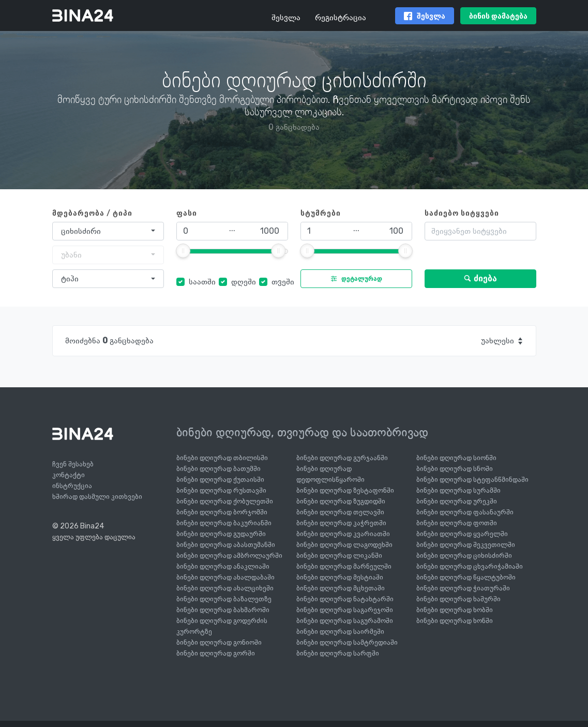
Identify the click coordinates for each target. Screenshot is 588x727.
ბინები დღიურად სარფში (338, 653)
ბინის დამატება (498, 16)
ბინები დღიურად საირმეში (340, 632)
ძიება (480, 278)
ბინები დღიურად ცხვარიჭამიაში (470, 566)
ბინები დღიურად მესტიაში (340, 577)
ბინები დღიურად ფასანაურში (465, 512)
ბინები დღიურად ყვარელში (462, 534)
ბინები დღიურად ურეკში (457, 501)
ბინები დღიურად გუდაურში (221, 534)
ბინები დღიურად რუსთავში (221, 490)
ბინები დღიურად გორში (216, 653)
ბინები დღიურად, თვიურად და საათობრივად (302, 432)
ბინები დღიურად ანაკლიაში (223, 566)
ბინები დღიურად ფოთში (457, 523)
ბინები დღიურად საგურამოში (345, 621)
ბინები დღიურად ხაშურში (458, 599)
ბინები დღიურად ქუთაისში (220, 480)
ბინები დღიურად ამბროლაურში (229, 556)
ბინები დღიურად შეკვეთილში (466, 545)
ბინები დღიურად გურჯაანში (342, 458)
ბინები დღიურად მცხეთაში (341, 588)
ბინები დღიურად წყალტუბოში (466, 577)
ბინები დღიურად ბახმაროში (223, 610)
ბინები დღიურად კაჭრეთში (341, 523)
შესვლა (286, 17)
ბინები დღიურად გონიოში (219, 642)
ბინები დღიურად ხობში (455, 610)
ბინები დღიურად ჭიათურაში (463, 588)
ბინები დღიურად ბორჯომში (222, 512)
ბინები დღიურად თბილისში (222, 458)
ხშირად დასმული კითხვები (97, 497)
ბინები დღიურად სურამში (458, 490)
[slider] (183, 251)
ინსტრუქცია (72, 486)
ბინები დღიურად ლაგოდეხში (344, 545)
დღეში (244, 282)
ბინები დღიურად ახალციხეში (225, 588)
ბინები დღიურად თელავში (340, 512)
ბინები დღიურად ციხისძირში (464, 556)
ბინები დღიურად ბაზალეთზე (224, 599)
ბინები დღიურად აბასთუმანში (226, 545)
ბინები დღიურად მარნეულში (344, 566)
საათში (202, 282)
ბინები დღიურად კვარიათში (343, 534)
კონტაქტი (69, 475)
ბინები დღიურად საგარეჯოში (345, 610)
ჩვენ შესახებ (73, 464)
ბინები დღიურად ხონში (455, 621)
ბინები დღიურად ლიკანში (339, 556)
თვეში (283, 282)
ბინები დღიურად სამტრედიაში (347, 642)
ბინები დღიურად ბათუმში (218, 469)
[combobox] (108, 231)
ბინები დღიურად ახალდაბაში (225, 577)
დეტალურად (354, 279)
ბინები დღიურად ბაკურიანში (224, 523)
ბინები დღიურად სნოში (455, 469)
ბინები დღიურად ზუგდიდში (341, 501)
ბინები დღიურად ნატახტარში (345, 599)
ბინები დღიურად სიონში (456, 458)
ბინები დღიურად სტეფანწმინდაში (472, 480)
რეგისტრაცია (341, 17)
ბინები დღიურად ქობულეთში (225, 501)
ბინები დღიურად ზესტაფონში (345, 490)
